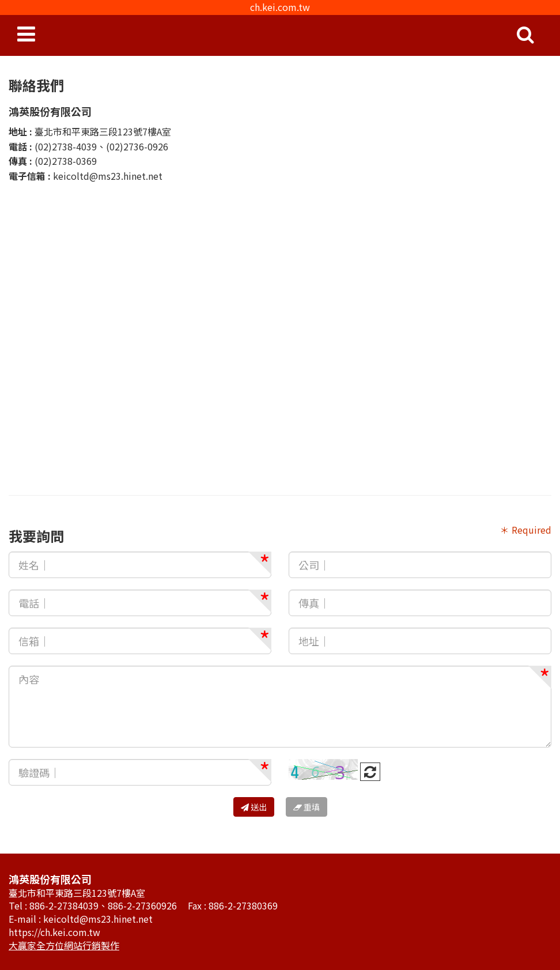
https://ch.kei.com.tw (54, 932)
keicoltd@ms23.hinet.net (108, 176)
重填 (307, 807)
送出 (254, 807)
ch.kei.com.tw (280, 7)
